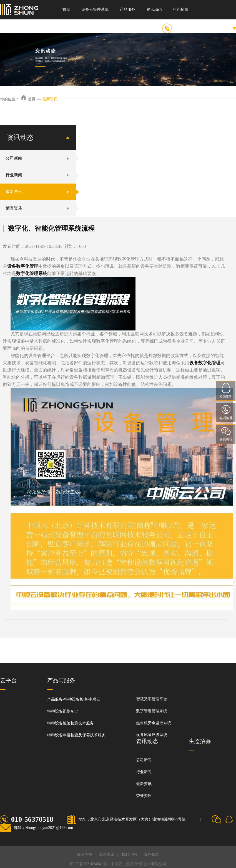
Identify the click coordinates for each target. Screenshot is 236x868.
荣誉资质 (14, 208)
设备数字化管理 (23, 266)
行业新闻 (14, 175)
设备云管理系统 (95, 10)
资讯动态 (154, 10)
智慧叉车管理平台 (152, 699)
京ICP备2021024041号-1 (90, 864)
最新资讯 (50, 99)
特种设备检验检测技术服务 (71, 723)
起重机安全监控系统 (154, 723)
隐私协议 (107, 855)
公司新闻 (14, 158)
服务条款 (151, 855)
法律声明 (84, 855)
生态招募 (181, 10)
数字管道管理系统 (152, 711)
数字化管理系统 (32, 273)
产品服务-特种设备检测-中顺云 (74, 699)
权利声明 (129, 855)
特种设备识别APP (62, 711)
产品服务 (127, 10)
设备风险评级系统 (152, 735)
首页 (66, 10)
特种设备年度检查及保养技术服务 (76, 735)
